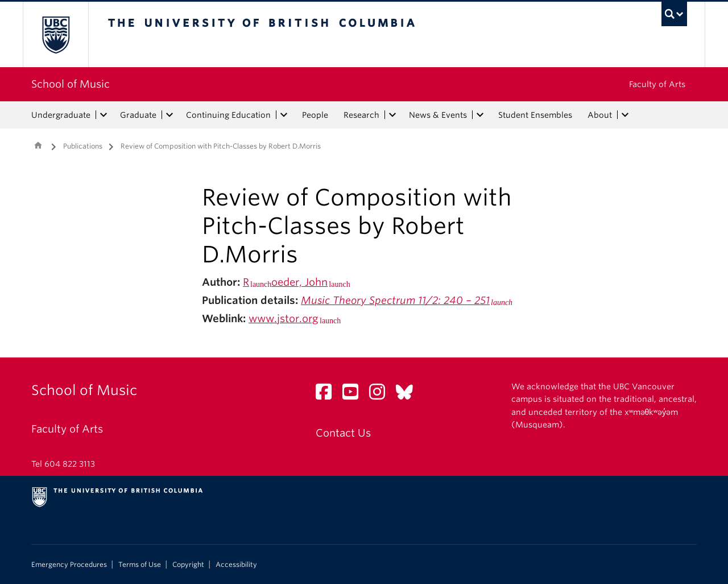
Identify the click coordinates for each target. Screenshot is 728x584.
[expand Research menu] (392, 115)
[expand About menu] (625, 115)
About (600, 115)
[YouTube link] (355, 395)
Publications (83, 146)
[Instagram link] (381, 395)
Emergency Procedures (69, 565)
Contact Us (343, 433)
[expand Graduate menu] (169, 115)
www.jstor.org (284, 318)
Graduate (138, 115)
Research (361, 115)
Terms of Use (140, 565)
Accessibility (236, 565)
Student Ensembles (535, 115)
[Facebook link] (328, 395)
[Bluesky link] (409, 395)
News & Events (438, 115)
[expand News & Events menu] (480, 115)
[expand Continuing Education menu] (284, 115)
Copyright (188, 565)
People (315, 115)
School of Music (71, 84)
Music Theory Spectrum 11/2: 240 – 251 (395, 300)
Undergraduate (61, 115)
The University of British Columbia (55, 34)
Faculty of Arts (657, 84)
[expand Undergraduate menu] (104, 115)
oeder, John (299, 282)
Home (38, 145)
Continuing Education (228, 115)
